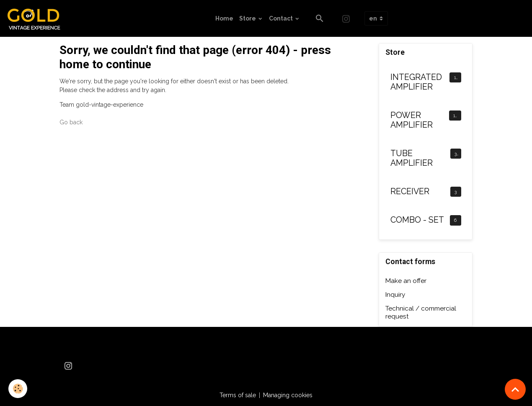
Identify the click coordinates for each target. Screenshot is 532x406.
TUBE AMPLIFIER (412, 158)
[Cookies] (18, 389)
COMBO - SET (417, 220)
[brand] (37, 18)
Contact (281, 18)
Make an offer (406, 281)
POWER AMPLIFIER (412, 120)
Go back (71, 122)
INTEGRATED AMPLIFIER (416, 82)
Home (224, 18)
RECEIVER (410, 191)
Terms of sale (238, 395)
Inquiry (395, 295)
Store (248, 18)
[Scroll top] (515, 389)
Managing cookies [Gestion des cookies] (288, 395)
